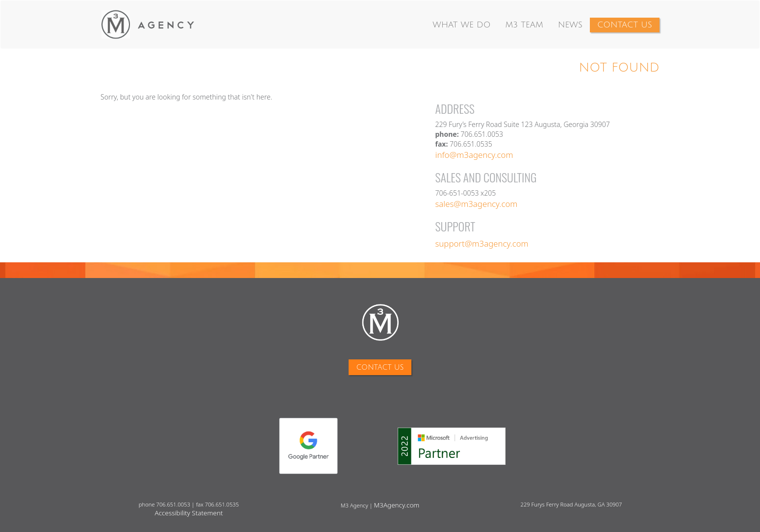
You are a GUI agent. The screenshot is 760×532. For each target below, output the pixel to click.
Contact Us (625, 25)
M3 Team (524, 25)
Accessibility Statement (189, 513)
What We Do (461, 25)
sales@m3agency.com (477, 204)
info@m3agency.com (474, 155)
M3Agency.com (397, 505)
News (570, 25)
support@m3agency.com (482, 243)
